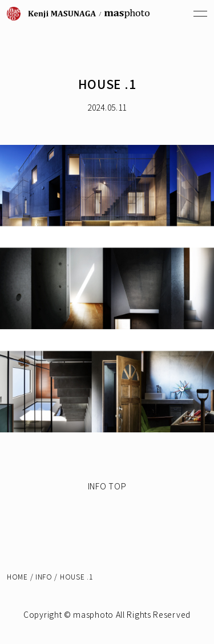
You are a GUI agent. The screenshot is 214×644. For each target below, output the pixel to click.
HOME (17, 576)
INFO (44, 576)
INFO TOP (107, 486)
